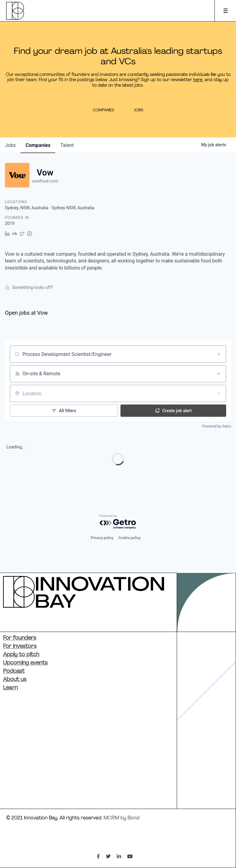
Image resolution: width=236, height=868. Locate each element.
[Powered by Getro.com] (118, 522)
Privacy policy (102, 538)
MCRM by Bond (122, 818)
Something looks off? (29, 287)
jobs (10, 145)
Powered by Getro (217, 426)
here (198, 80)
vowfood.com (45, 181)
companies (38, 145)
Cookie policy (129, 538)
